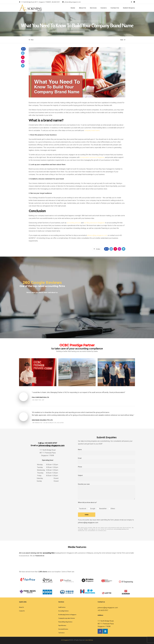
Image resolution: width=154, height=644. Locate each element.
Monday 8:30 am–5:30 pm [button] (48, 465)
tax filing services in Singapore (94, 223)
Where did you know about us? (87, 502)
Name (106, 452)
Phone (106, 469)
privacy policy (121, 529)
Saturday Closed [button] (48, 478)
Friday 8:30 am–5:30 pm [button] (48, 476)
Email (106, 461)
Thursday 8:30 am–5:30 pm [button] (48, 473)
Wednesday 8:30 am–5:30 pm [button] (48, 470)
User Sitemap (89, 640)
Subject (106, 478)
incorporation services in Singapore (92, 157)
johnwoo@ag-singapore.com (97, 235)
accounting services (74, 223)
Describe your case (106, 491)
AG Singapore (65, 640)
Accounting (62, 21)
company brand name (92, 130)
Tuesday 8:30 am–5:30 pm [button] (48, 467)
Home (56, 21)
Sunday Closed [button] (48, 481)
